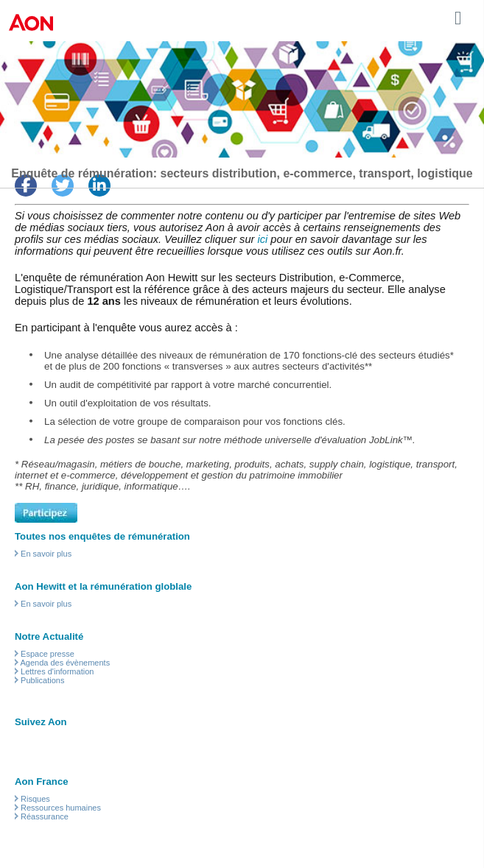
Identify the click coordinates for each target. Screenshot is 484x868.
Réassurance (45, 816)
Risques (35, 799)
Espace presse (48, 654)
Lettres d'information (57, 671)
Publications (42, 680)
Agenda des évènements (65, 663)
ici (262, 239)
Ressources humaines (61, 808)
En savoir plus (46, 554)
